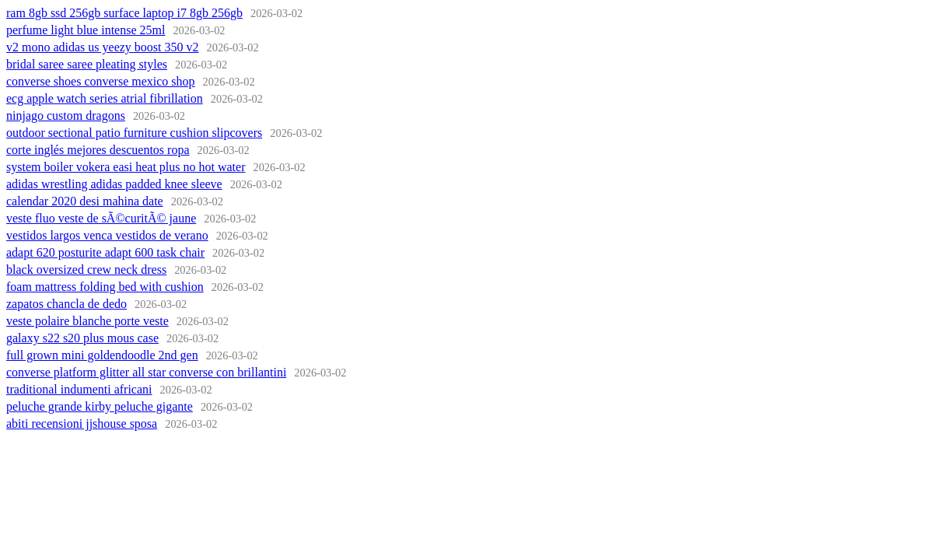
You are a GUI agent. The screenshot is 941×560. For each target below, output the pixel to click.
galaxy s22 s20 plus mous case (82, 338)
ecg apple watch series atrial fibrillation (105, 98)
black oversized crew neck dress (86, 269)
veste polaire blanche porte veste (87, 321)
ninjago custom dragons (66, 115)
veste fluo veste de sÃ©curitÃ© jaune (101, 218)
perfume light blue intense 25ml (86, 30)
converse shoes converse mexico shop (101, 81)
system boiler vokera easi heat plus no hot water (126, 167)
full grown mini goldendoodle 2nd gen (102, 355)
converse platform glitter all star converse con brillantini (146, 372)
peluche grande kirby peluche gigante (100, 406)
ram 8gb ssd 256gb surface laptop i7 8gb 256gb (124, 13)
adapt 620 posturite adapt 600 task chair (105, 252)
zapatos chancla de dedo (66, 304)
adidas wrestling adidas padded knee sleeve (114, 184)
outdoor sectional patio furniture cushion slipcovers (134, 133)
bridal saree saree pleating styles (87, 64)
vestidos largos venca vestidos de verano (107, 235)
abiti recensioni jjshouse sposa (82, 423)
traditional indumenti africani (79, 389)
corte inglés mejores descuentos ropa (98, 150)
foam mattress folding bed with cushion (105, 287)
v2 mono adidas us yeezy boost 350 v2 (103, 47)
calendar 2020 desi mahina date (85, 201)
